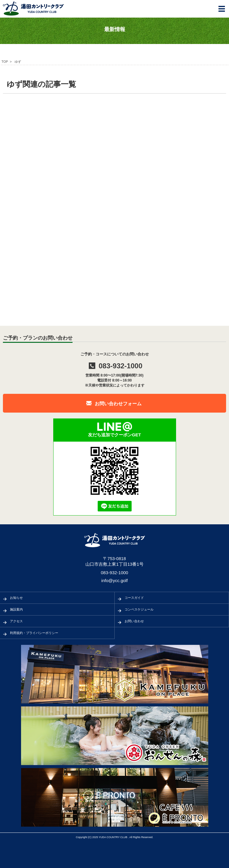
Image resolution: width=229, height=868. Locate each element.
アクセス (16, 621)
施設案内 (16, 609)
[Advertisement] (114, 143)
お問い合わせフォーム (118, 404)
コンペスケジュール (139, 609)
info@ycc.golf (114, 580)
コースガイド (134, 598)
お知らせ (16, 598)
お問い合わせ (134, 621)
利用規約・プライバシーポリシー (34, 633)
